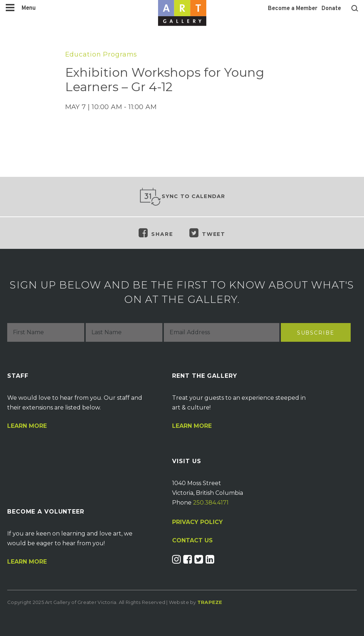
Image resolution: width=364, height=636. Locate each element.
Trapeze (210, 602)
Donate (331, 9)
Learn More (27, 426)
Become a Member (293, 9)
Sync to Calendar (182, 197)
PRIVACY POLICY (197, 522)
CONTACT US (192, 541)
